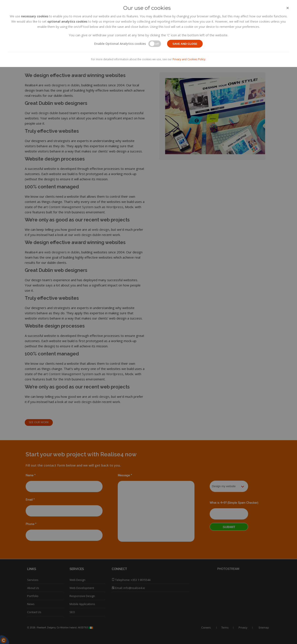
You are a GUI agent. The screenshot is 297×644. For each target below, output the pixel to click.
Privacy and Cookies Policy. (189, 59)
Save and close (185, 44)
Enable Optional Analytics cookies (120, 44)
